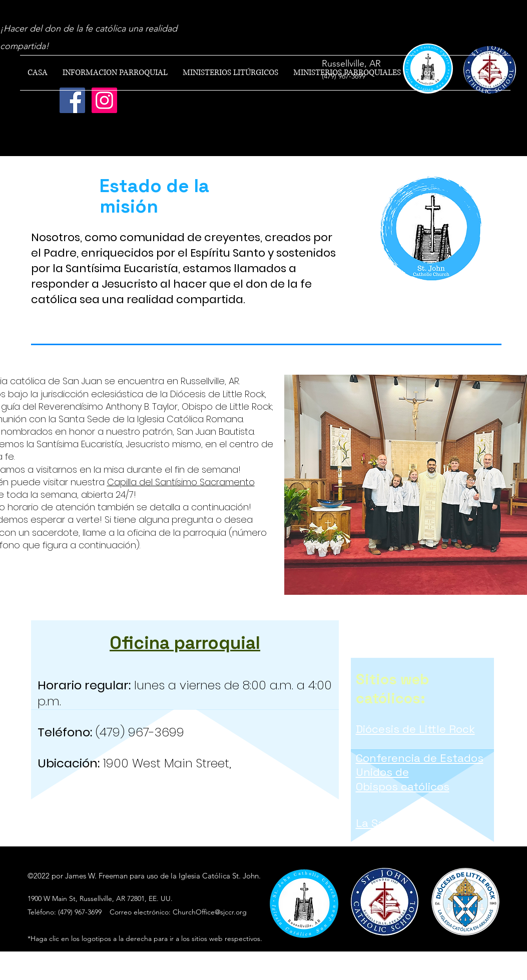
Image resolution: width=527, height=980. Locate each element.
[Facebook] (72, 100)
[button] (115, 73)
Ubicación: (69, 763)
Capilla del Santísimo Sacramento (181, 482)
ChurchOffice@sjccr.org (210, 912)
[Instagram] (104, 100)
